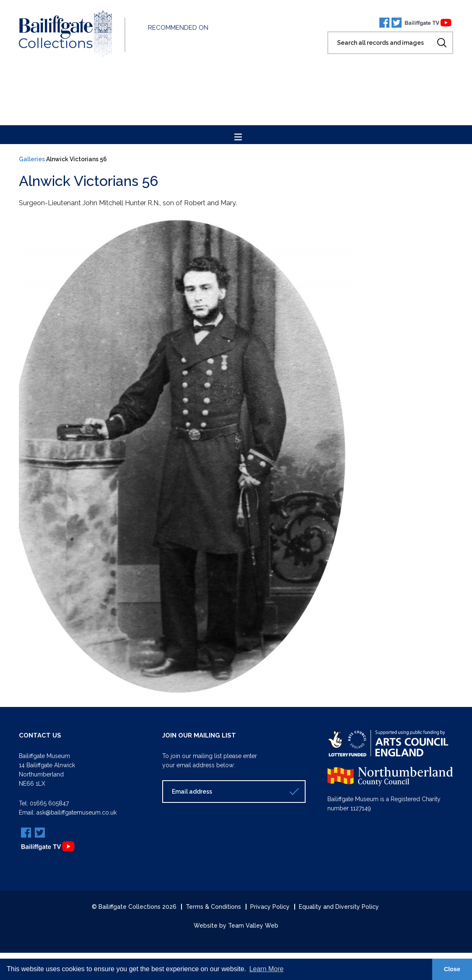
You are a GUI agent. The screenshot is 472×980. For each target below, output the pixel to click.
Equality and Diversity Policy (339, 907)
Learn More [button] (267, 969)
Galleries (32, 159)
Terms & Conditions (213, 907)
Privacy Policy (270, 907)
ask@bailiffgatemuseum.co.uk (77, 812)
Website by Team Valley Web (236, 926)
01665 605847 (49, 803)
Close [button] (452, 969)
